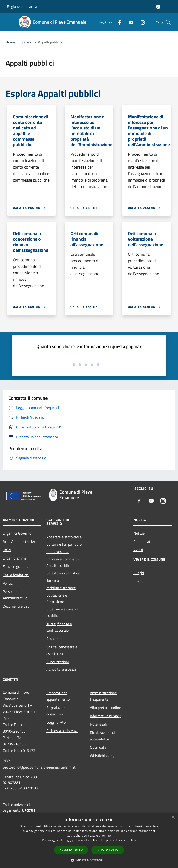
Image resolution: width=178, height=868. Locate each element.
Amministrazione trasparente (103, 696)
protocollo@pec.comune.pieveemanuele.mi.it (39, 767)
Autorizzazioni (58, 662)
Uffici (7, 550)
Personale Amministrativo (15, 595)
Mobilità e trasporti (61, 588)
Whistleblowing (102, 756)
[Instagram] (141, 22)
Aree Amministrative (19, 542)
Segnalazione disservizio (57, 711)
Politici (8, 583)
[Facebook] (118, 22)
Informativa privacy (105, 716)
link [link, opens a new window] (134, 840)
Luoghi (139, 573)
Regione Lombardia (22, 6)
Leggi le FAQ (56, 722)
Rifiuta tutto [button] (108, 850)
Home (10, 42)
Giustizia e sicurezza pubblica (62, 612)
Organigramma (15, 558)
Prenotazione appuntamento (58, 696)
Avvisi (138, 550)
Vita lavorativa (58, 552)
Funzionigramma (16, 566)
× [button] (173, 818)
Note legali (98, 724)
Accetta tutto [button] (71, 850)
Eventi (139, 581)
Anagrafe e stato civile (64, 537)
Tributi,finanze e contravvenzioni (59, 627)
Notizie (139, 533)
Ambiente (54, 639)
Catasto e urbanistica (63, 573)
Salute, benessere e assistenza (62, 650)
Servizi (27, 42)
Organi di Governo (17, 533)
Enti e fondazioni (16, 575)
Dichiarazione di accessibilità (102, 736)
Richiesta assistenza (62, 731)
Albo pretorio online (105, 708)
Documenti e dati (16, 606)
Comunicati (142, 542)
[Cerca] (168, 22)
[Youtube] (129, 22)
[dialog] (89, 840)
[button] (89, 860)
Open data (98, 747)
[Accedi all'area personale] (158, 7)
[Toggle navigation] (9, 22)
